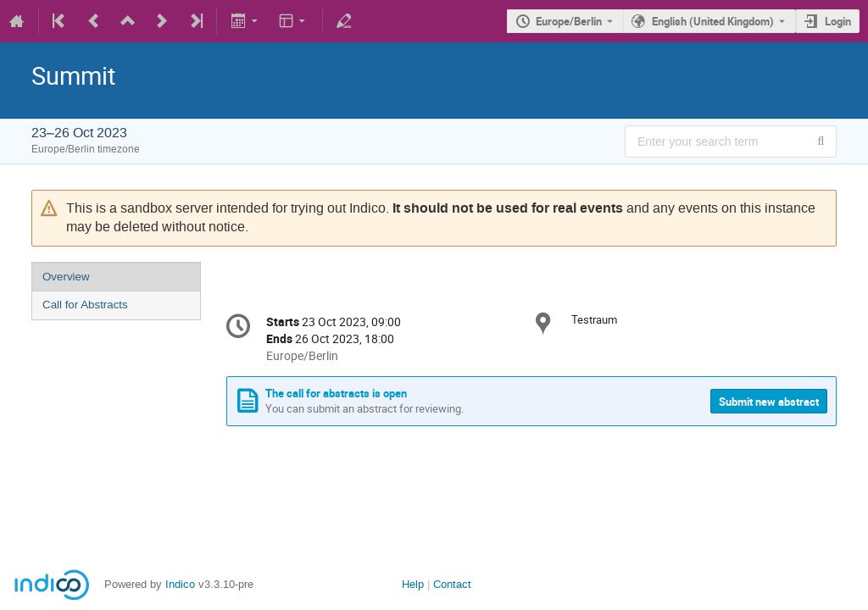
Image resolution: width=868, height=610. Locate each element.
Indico (180, 584)
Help (413, 584)
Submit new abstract (769, 402)
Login (838, 21)
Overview (66, 277)
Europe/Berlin (569, 21)
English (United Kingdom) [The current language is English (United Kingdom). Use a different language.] (713, 21)
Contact (452, 584)
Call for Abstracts (85, 305)
